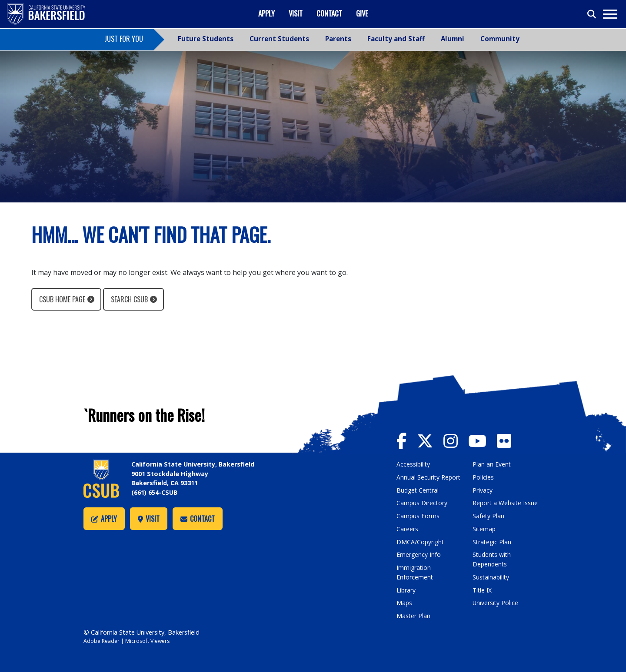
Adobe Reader (102, 640)
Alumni (453, 39)
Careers (407, 528)
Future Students (206, 39)
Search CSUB (129, 299)
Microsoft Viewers (150, 640)
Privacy (483, 490)
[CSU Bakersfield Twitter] (432, 440)
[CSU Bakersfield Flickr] (509, 440)
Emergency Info (419, 554)
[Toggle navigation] (610, 14)
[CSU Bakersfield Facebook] (407, 440)
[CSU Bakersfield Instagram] (458, 440)
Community (500, 39)
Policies (483, 477)
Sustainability (491, 576)
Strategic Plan (493, 541)
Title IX (483, 589)
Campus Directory (422, 503)
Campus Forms (418, 515)
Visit (296, 13)
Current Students (279, 39)
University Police (496, 602)
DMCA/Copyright (421, 541)
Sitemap (484, 528)
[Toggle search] (592, 14)
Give (362, 13)
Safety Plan (489, 515)
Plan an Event (492, 464)
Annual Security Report (429, 477)
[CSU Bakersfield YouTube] (486, 440)
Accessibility (414, 464)
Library (406, 589)
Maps (405, 602)
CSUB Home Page (62, 299)
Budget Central (418, 490)
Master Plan (414, 615)
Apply (266, 13)
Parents (338, 39)
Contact (329, 13)
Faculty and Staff (396, 39)
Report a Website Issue (506, 503)
